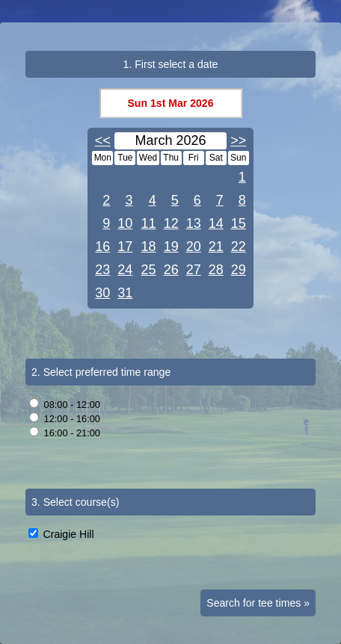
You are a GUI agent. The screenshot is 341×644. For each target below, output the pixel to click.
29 (239, 270)
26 (171, 270)
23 (102, 270)
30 (102, 293)
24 (125, 270)
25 (149, 270)
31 (125, 293)
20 (194, 247)
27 (194, 270)
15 (239, 223)
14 (216, 223)
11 (149, 223)
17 (125, 247)
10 (125, 223)
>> (238, 140)
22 (239, 247)
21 (216, 247)
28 (216, 270)
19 (171, 247)
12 (171, 223)
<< (103, 140)
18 (149, 247)
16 (102, 247)
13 (194, 223)
